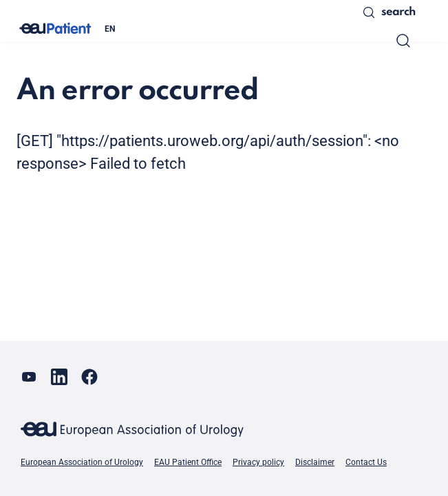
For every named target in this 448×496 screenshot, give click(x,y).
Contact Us (366, 462)
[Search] (403, 41)
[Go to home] (55, 29)
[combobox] (223, 29)
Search (388, 12)
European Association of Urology (82, 462)
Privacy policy (258, 462)
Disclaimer (315, 462)
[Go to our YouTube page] (29, 377)
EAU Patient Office (188, 462)
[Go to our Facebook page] (89, 377)
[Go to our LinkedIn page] (59, 377)
